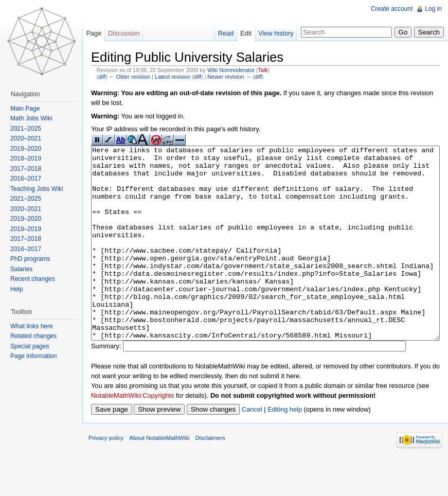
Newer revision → (229, 77)
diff (102, 77)
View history (276, 33)
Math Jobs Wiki (31, 118)
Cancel (252, 448)
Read (226, 33)
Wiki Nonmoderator (231, 70)
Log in (433, 9)
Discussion (124, 33)
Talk (263, 70)
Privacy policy (106, 476)
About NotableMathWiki (160, 476)
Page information (34, 356)
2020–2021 (26, 138)
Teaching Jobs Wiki (37, 189)
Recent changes (33, 279)
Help (17, 289)
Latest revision (173, 77)
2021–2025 (26, 129)
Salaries (21, 269)
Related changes (33, 336)
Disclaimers (210, 476)
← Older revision (130, 77)
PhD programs (30, 259)
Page (94, 33)
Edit (246, 33)
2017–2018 (26, 169)
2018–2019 (26, 158)
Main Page (25, 109)
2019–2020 (26, 149)
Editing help (285, 448)
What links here (32, 326)
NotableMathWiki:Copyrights (132, 434)
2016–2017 (26, 179)
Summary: (106, 385)
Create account (392, 9)
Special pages (30, 346)
